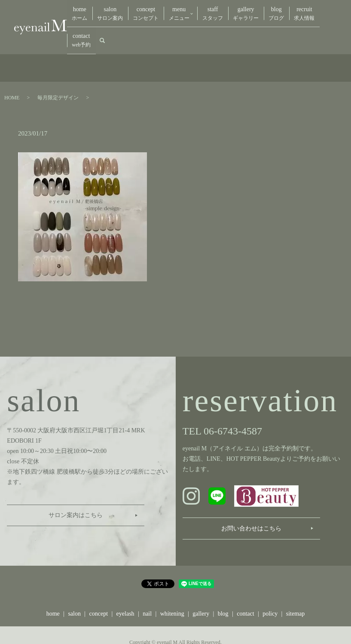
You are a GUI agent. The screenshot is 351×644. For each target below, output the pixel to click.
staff (201, 11)
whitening (172, 590)
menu (165, 11)
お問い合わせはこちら (251, 504)
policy (270, 590)
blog (257, 11)
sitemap (296, 590)
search (326, 10)
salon (104, 11)
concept (136, 11)
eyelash (125, 590)
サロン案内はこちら (76, 491)
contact (307, 11)
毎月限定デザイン (58, 73)
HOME (12, 73)
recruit (281, 11)
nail (147, 590)
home (78, 11)
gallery (230, 11)
